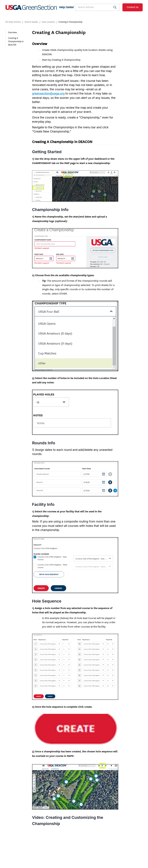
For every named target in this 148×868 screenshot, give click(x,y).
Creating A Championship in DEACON (16, 41)
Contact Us (133, 7)
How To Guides (31, 22)
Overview (12, 32)
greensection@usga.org (48, 93)
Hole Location (48, 22)
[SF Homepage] (40, 7)
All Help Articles (13, 22)
